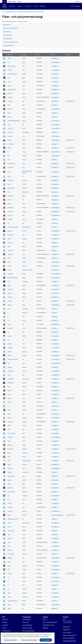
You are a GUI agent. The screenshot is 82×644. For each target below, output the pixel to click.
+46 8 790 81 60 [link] (70, 422)
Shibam (24, 406)
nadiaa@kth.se (55, 78)
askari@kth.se (55, 74)
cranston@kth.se (56, 136)
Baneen (9, 86)
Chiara (24, 527)
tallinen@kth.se (55, 523)
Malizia (9, 351)
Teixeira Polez (11, 531)
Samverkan (5, 625)
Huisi (23, 316)
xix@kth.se (54, 589)
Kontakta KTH (66, 627)
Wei (23, 223)
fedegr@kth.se (55, 188)
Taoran (24, 581)
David (24, 484)
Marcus (24, 371)
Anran (24, 363)
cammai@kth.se (55, 348)
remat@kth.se (55, 367)
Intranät (19, 1)
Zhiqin (24, 246)
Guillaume (25, 453)
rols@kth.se (54, 402)
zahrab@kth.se (55, 86)
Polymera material (8, 35)
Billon (9, 105)
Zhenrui (24, 577)
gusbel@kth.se (55, 93)
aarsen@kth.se (55, 58)
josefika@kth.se (55, 231)
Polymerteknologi (8, 38)
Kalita (9, 262)
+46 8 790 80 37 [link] (70, 573)
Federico (24, 188)
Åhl (8, 62)
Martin (24, 305)
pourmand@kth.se (56, 437)
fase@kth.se (54, 472)
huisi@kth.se (55, 316)
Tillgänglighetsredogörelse (70, 641)
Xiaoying (24, 589)
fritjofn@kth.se (55, 394)
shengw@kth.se (55, 495)
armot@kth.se (55, 379)
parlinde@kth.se (55, 324)
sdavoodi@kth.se (56, 140)
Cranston (10, 136)
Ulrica (24, 148)
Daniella (24, 293)
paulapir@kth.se (55, 433)
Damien (24, 425)
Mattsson (10, 367)
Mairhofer (10, 348)
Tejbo (9, 534)
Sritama (24, 383)
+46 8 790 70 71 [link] (70, 328)
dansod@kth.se (55, 488)
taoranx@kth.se (55, 581)
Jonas (24, 534)
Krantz (9, 285)
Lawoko (10, 305)
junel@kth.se (55, 258)
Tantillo (9, 527)
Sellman (10, 472)
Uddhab (24, 262)
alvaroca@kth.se (56, 121)
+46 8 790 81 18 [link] (70, 101)
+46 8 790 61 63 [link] (70, 211)
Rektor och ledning (27, 628)
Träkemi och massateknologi (10, 42)
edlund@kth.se (55, 148)
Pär (23, 324)
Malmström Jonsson (13, 359)
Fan (8, 156)
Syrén (9, 515)
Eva (23, 359)
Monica (24, 152)
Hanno (24, 219)
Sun (9, 495)
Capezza (10, 117)
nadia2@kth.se (55, 66)
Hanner (9, 204)
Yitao (23, 585)
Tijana (24, 538)
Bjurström (10, 109)
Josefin (24, 231)
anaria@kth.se (55, 449)
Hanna (24, 297)
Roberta (24, 531)
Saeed (24, 140)
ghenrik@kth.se (55, 211)
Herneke (10, 215)
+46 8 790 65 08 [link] (70, 515)
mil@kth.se (54, 328)
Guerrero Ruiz (11, 188)
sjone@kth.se (55, 484)
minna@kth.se (55, 196)
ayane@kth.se (55, 82)
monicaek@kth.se (56, 152)
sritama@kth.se (55, 383)
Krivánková (10, 289)
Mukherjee (10, 383)
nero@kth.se (55, 387)
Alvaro (24, 121)
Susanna (24, 266)
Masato (24, 274)
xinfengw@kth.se (56, 569)
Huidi (23, 499)
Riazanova (10, 449)
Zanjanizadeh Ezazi (12, 601)
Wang (9, 562)
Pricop (9, 441)
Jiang (9, 246)
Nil (23, 519)
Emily (24, 136)
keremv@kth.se (55, 546)
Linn (23, 414)
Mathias (24, 387)
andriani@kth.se (55, 70)
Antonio (24, 117)
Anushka (24, 239)
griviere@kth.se (55, 453)
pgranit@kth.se (55, 184)
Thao (23, 390)
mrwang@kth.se (55, 566)
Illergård (10, 231)
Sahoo (9, 464)
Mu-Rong (25, 566)
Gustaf (24, 93)
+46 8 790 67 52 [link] (70, 140)
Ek (8, 152)
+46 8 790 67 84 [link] (70, 266)
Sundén (10, 503)
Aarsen (9, 58)
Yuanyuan (25, 313)
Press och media (67, 632)
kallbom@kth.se (55, 266)
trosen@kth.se (55, 457)
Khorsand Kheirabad (13, 278)
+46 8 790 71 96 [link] (70, 488)
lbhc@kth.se (55, 227)
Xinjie (24, 562)
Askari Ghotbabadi (12, 74)
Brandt (9, 113)
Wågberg (10, 558)
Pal (8, 406)
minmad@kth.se (55, 344)
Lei (23, 340)
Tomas (24, 457)
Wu (8, 577)
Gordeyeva (10, 180)
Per (23, 301)
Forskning (5, 622)
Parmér (9, 414)
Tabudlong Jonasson (13, 519)
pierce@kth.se (55, 425)
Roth (9, 460)
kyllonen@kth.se (56, 293)
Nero (9, 387)
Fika (23, 70)
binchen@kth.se (55, 124)
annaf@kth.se (55, 163)
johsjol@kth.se (55, 480)
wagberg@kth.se (56, 558)
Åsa (23, 242)
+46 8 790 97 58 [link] (70, 167)
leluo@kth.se (55, 340)
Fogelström (10, 167)
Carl (23, 375)
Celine (24, 58)
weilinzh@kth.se (56, 604)
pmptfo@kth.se (55, 172)
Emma (24, 128)
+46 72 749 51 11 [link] (70, 285)
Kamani (9, 270)
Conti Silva (10, 132)
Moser (9, 375)
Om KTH (4, 628)
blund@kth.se (55, 101)
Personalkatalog (11, 12)
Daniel (24, 488)
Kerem (24, 546)
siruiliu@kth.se (55, 332)
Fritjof (24, 394)
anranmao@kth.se (56, 363)
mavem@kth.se (55, 359)
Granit (9, 184)
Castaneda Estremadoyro (14, 121)
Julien (24, 105)
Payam (24, 437)
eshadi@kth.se (55, 192)
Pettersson (10, 422)
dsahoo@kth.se (55, 464)
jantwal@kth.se (55, 239)
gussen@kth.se (55, 285)
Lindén (9, 324)
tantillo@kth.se (55, 527)
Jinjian (24, 320)
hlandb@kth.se (55, 297)
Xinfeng (24, 569)
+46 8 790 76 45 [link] (70, 207)
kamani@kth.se (55, 270)
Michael (24, 355)
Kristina (24, 258)
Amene (24, 82)
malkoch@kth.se (56, 355)
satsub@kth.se (55, 492)
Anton (24, 109)
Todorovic (10, 538)
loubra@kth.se (55, 113)
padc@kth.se (55, 144)
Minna (24, 196)
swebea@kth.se (55, 511)
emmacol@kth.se (56, 128)
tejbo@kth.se (55, 534)
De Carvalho (11, 144)
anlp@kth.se (54, 554)
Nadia (24, 66)
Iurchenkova (11, 235)
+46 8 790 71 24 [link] (70, 379)
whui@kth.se (55, 223)
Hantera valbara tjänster (11, 640)
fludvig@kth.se (55, 336)
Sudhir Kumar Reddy (27, 270)
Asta (9, 78)
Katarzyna (25, 597)
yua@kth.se (54, 313)
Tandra (24, 410)
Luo (8, 340)
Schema (45, 619)
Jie (23, 608)
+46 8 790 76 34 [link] (70, 148)
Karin (23, 398)
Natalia (24, 159)
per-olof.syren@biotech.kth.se (58, 515)
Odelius (9, 398)
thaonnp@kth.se (56, 390)
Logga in (77, 1)
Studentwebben (12, 1)
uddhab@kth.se (55, 262)
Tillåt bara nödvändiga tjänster (29, 640)
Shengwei (25, 495)
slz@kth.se (54, 250)
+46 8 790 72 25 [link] (70, 359)
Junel (9, 258)
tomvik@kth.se (55, 550)
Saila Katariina (26, 523)
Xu (8, 581)
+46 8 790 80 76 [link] (70, 398)
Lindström (10, 328)
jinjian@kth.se (55, 320)
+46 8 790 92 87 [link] (70, 254)
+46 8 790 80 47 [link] (70, 305)
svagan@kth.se (55, 204)
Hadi (9, 192)
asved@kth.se (55, 507)
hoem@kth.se (55, 398)
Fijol (9, 159)
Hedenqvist (10, 207)
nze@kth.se (54, 601)
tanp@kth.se (55, 410)
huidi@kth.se (55, 499)
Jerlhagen (10, 242)
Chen (9, 124)
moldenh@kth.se (56, 371)
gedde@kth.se (55, 176)
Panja (9, 410)
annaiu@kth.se (55, 235)
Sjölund (9, 480)
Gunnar (24, 211)
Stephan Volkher (26, 460)
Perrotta (10, 418)
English (78, 6)
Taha (23, 89)
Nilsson (9, 394)
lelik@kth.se (54, 309)
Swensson (10, 511)
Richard (24, 402)
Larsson (9, 301)
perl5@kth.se (55, 301)
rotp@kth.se (54, 531)
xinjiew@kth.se (55, 562)
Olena (24, 476)
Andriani (10, 70)
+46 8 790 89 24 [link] (70, 163)
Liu (8, 332)
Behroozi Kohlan (12, 89)
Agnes (24, 62)
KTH (3, 12)
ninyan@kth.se (55, 593)
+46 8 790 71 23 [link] (70, 460)
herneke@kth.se (55, 215)
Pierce (9, 425)
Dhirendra (25, 464)
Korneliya (24, 180)
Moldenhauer (11, 371)
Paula (23, 144)
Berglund (10, 101)
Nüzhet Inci (25, 281)
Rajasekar (10, 445)
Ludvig (9, 336)
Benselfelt (10, 97)
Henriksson (10, 211)
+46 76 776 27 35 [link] (70, 476)
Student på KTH (6, 631)
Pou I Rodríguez (11, 433)
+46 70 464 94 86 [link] (71, 449)
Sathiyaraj (25, 492)
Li (8, 313)
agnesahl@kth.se (56, 62)
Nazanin (24, 601)
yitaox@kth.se (55, 585)
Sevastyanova (11, 476)
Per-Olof (24, 515)
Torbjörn (24, 422)
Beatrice (24, 511)
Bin (23, 124)
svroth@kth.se (55, 460)
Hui (8, 223)
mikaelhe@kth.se (56, 207)
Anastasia (25, 449)
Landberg (10, 297)
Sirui (23, 332)
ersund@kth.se (55, 503)
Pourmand (10, 437)
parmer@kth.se (55, 414)
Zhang (9, 604)
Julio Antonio (26, 132)
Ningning (24, 593)
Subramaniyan (11, 492)
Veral (9, 546)
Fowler (9, 172)
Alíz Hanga (25, 309)
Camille (24, 348)
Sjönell (9, 484)
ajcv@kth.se (54, 117)
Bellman (10, 93)
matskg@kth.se (55, 254)
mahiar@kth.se (55, 200)
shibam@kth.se (55, 406)
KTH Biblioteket (26, 619)
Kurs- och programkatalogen (50, 622)
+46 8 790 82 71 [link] (70, 196)
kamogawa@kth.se (56, 274)
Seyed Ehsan (25, 192)
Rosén (9, 457)
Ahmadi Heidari (11, 66)
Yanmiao (24, 156)
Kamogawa (10, 274)
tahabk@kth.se (55, 89)
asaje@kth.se (55, 242)
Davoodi (10, 140)
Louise (24, 113)
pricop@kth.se (55, 441)
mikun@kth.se (55, 542)
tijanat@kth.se (55, 538)
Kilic (9, 281)
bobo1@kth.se (55, 422)
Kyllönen (10, 293)
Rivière (9, 453)
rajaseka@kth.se (55, 445)
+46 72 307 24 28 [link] (71, 231)
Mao (9, 363)
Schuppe (10, 468)
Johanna (24, 480)
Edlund (9, 148)
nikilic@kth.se (55, 281)
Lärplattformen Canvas (48, 625)
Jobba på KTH (66, 630)
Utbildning (5, 619)
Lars (23, 101)
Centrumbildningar (27, 625)
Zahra (24, 86)
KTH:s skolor (26, 622)
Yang (9, 593)
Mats (23, 254)
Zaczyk (9, 597)
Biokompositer (7, 25)
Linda (23, 167)
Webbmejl (45, 628)
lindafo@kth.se (55, 167)
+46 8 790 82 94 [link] (70, 558)
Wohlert (10, 573)
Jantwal (10, 239)
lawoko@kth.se (55, 305)
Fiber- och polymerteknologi (10, 28)
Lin (8, 320)
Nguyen (10, 390)
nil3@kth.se (54, 519)
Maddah (10, 344)
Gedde (9, 176)
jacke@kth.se (55, 573)
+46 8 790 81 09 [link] (70, 301)
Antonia (24, 554)
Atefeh (24, 278)
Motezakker (11, 379)
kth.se (5, 1)
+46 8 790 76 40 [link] (70, 176)
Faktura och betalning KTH (70, 635)
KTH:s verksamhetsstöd (28, 631)
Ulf (23, 176)
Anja (23, 215)
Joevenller (10, 250)
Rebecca (24, 367)
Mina (23, 344)
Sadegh (24, 74)
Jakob (24, 573)
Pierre (9, 429)
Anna (23, 163)
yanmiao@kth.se (56, 156)
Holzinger (10, 219)
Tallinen (10, 523)
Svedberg (10, 507)
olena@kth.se (55, 476)
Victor (24, 441)
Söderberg (10, 488)
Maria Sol (24, 351)
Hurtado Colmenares (13, 227)
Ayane (9, 82)
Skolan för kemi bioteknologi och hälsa (31, 12)
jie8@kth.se (54, 608)
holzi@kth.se (55, 219)
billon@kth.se (55, 105)
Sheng (24, 250)
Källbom (10, 266)
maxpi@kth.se (55, 429)
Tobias (24, 97)
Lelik (9, 309)
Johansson (10, 254)
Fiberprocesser (7, 32)
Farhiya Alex (25, 472)
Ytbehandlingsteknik (8, 45)
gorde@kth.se (55, 180)
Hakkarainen (11, 196)
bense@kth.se (55, 97)
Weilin (24, 604)
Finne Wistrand (11, 163)
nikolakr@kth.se (55, 289)
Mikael (24, 207)
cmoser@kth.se (55, 375)
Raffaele (24, 418)
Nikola (24, 289)
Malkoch (10, 355)
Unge (9, 542)
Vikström (10, 550)
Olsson (9, 402)
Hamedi (10, 200)
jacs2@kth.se (55, 132)
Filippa (24, 336)
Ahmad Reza (25, 379)
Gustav (24, 285)
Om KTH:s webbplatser (69, 638)
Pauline (24, 184)
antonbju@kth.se (56, 109)
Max (23, 200)
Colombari (10, 128)
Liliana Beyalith (26, 227)
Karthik (24, 445)
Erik (23, 503)
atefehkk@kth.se (56, 278)
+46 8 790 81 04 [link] (70, 152)
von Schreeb (11, 554)
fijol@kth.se (54, 159)
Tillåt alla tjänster (46, 640)
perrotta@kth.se (55, 418)
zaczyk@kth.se (55, 597)
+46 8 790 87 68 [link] (70, 355)
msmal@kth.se (55, 351)
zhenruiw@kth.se (56, 577)
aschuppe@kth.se (56, 468)
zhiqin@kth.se (55, 246)
